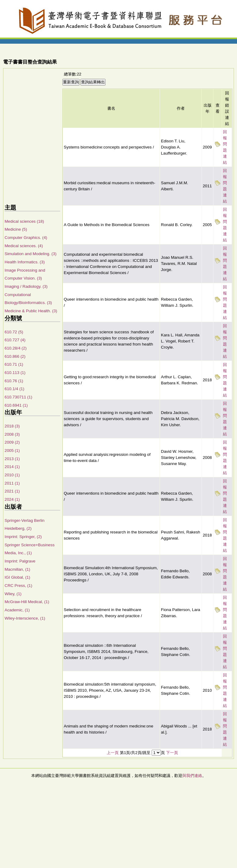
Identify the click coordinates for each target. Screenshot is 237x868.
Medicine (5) (16, 229)
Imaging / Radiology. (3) (26, 286)
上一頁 (113, 753)
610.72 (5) (14, 332)
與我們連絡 (192, 776)
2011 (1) (12, 483)
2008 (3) (12, 434)
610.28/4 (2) (16, 348)
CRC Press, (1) (18, 586)
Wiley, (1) (13, 594)
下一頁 (172, 753)
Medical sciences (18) (24, 221)
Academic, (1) (17, 610)
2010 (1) (12, 475)
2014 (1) (12, 467)
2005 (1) (12, 450)
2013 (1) (12, 459)
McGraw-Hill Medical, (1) (27, 602)
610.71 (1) (14, 364)
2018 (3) (12, 426)
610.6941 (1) (16, 405)
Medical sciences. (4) (24, 246)
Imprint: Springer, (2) (23, 537)
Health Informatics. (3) (25, 262)
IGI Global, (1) (17, 577)
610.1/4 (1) (14, 389)
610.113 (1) (15, 373)
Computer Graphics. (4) (26, 238)
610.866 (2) (15, 356)
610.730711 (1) (18, 397)
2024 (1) (12, 499)
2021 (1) (12, 491)
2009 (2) (12, 442)
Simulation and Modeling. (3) (31, 254)
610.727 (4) (15, 340)
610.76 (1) (14, 381)
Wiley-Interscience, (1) (25, 618)
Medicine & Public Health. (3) (31, 311)
